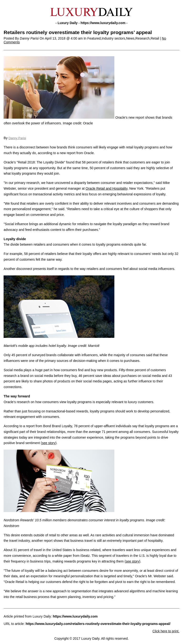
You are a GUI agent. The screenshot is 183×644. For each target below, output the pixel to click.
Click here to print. (166, 631)
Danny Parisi (17, 138)
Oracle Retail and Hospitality (107, 188)
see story (49, 443)
